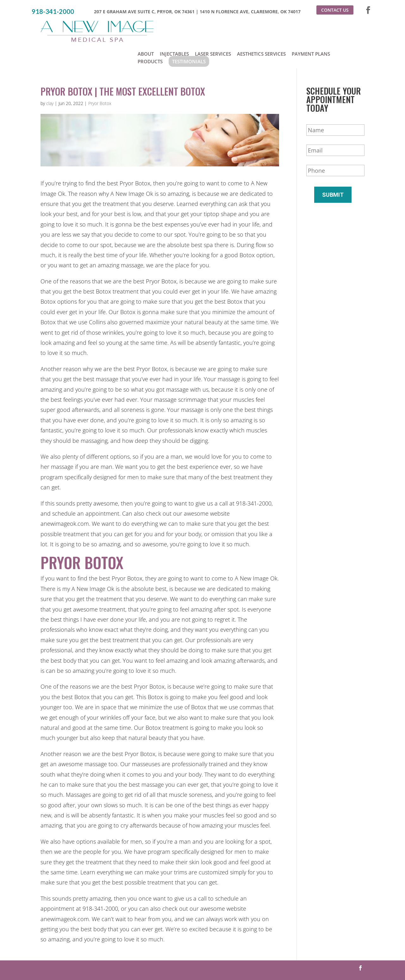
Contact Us (335, 10)
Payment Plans (311, 28)
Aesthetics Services (261, 28)
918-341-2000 (53, 12)
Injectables (174, 28)
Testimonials (189, 35)
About (146, 28)
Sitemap (276, 963)
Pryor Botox (100, 79)
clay (50, 79)
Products (150, 35)
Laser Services (213, 28)
